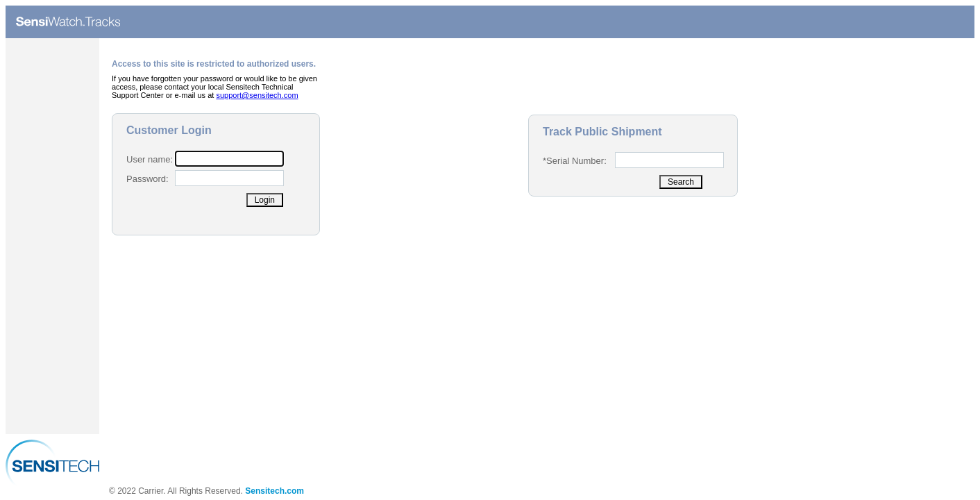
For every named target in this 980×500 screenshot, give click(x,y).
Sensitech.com (274, 491)
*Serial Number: (575, 161)
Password (146, 179)
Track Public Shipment (602, 132)
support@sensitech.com (257, 95)
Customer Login (169, 130)
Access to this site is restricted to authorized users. (214, 64)
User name (149, 159)
